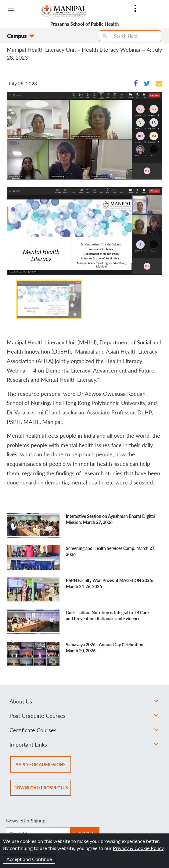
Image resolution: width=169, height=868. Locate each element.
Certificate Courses (84, 730)
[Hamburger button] (11, 9)
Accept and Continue (29, 859)
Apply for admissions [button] (43, 766)
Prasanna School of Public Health (84, 24)
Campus (17, 36)
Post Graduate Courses (84, 716)
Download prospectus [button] (42, 790)
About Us (84, 701)
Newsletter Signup (26, 820)
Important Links (84, 744)
